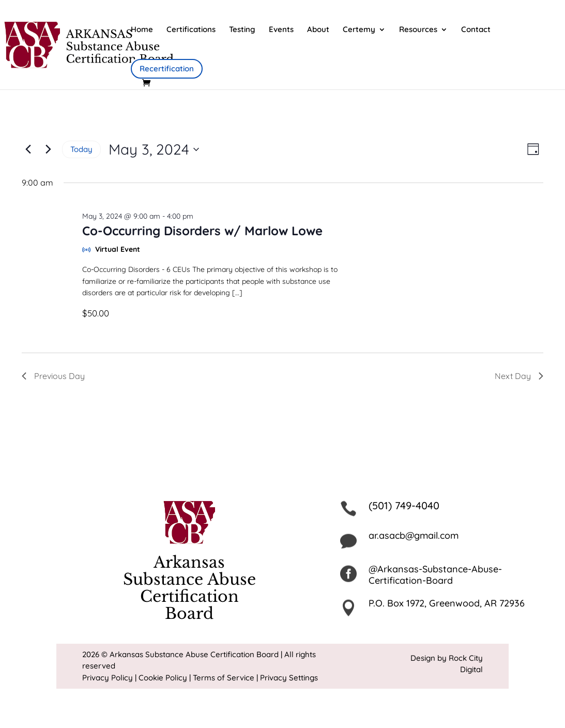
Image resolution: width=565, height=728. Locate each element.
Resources (418, 30)
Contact (476, 30)
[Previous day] (28, 149)
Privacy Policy (108, 678)
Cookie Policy (163, 678)
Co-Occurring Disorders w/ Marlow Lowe (202, 231)
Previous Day (53, 376)
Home (142, 30)
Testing (242, 30)
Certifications (191, 30)
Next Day (519, 376)
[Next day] (48, 149)
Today (81, 149)
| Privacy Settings (287, 678)
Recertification (167, 69)
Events (281, 30)
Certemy (359, 30)
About (318, 30)
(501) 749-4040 (404, 505)
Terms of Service (224, 678)
